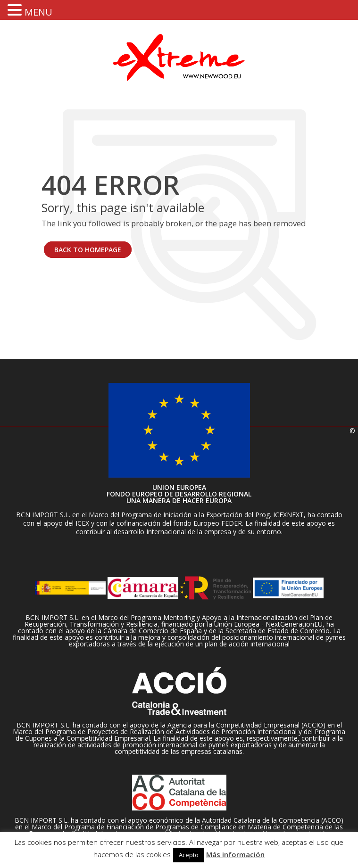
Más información (235, 854)
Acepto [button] (189, 855)
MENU (38, 12)
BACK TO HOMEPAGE (88, 250)
